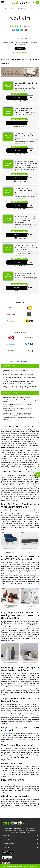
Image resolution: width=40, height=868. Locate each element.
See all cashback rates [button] (20, 52)
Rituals (17, 714)
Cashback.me (6, 734)
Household (16, 687)
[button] (26, 91)
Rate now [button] (27, 26)
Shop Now (20, 48)
